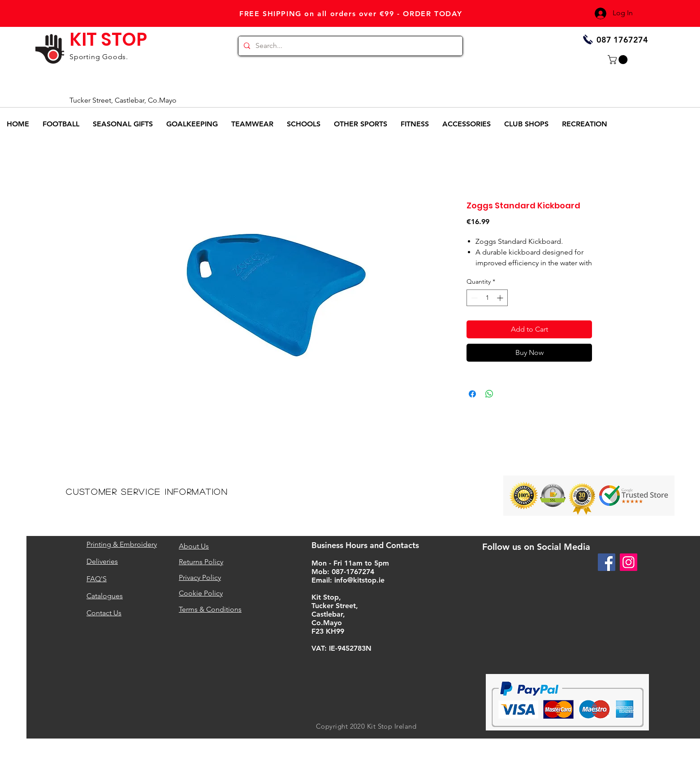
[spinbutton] (487, 298)
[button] (619, 60)
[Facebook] (607, 562)
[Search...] (350, 46)
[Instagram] (629, 562)
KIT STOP (108, 39)
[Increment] (501, 298)
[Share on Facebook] (472, 394)
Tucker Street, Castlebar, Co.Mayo (123, 100)
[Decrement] (473, 298)
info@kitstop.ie (359, 580)
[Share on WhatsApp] (489, 394)
